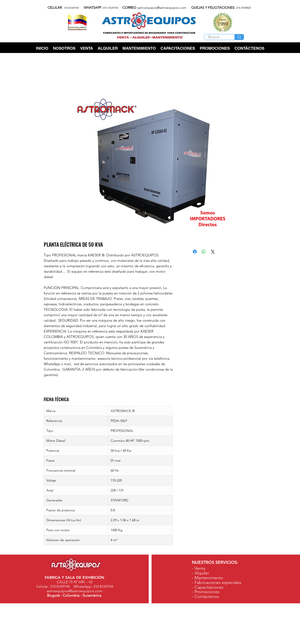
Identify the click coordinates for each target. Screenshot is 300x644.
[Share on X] (213, 252)
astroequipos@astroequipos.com (162, 8)
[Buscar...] (215, 37)
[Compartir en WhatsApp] (204, 252)
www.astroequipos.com (233, 641)
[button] (87, 48)
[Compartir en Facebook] (195, 252)
